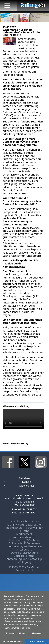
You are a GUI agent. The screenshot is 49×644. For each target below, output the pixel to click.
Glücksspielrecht (24, 556)
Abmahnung (14, 559)
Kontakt (27, 482)
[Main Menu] (7, 6)
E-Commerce (32, 543)
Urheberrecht (16, 540)
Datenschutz (27, 486)
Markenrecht (24, 534)
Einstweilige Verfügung (30, 560)
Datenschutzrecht (22, 553)
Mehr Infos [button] (25, 628)
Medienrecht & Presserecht (29, 548)
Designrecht (15, 546)
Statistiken (25, 633)
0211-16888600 (28, 509)
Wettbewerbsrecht (24, 537)
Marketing (38, 633)
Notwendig (12, 633)
